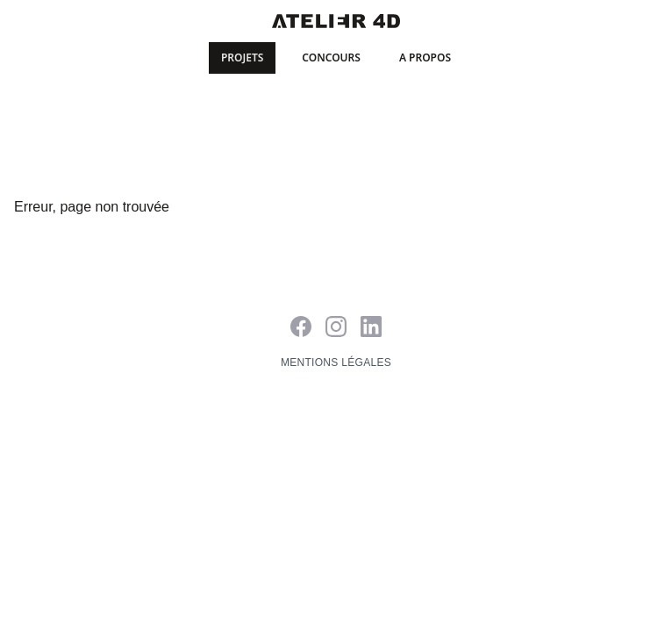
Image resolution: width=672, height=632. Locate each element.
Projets (242, 57)
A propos (425, 57)
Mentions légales (336, 363)
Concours (331, 57)
